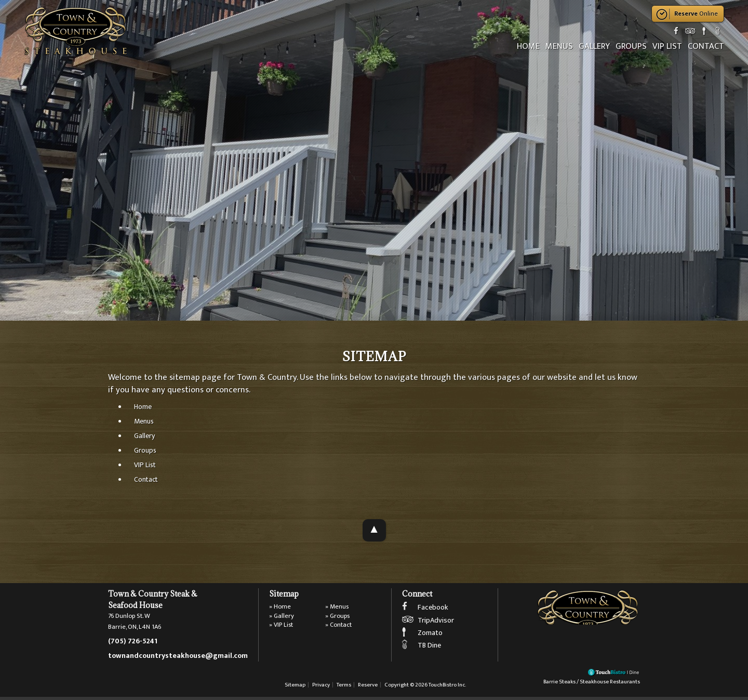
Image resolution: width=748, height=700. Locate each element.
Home (531, 46)
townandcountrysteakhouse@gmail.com (178, 657)
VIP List (668, 46)
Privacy (321, 688)
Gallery (596, 46)
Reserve (368, 688)
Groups (632, 46)
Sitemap (295, 688)
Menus (561, 46)
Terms (344, 688)
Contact (706, 46)
